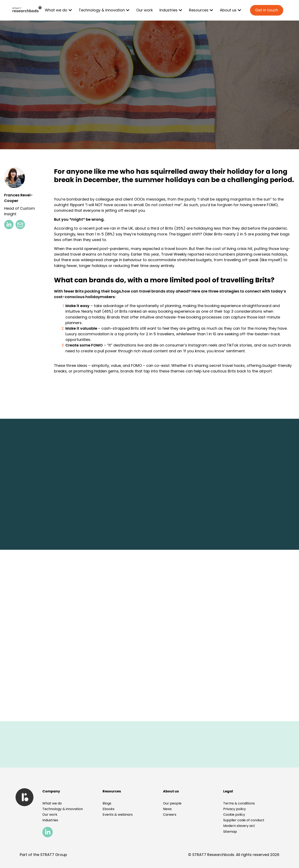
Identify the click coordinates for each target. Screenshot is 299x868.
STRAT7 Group (54, 855)
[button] (228, 791)
